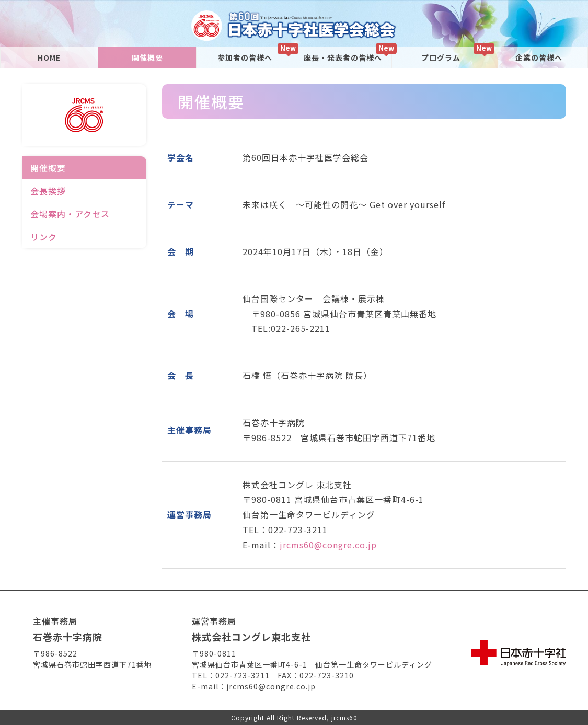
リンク (44, 237)
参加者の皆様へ (245, 57)
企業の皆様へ (539, 57)
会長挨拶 (48, 191)
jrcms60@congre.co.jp (328, 545)
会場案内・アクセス (70, 214)
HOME (49, 57)
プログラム (441, 57)
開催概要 (147, 57)
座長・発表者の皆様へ (343, 57)
